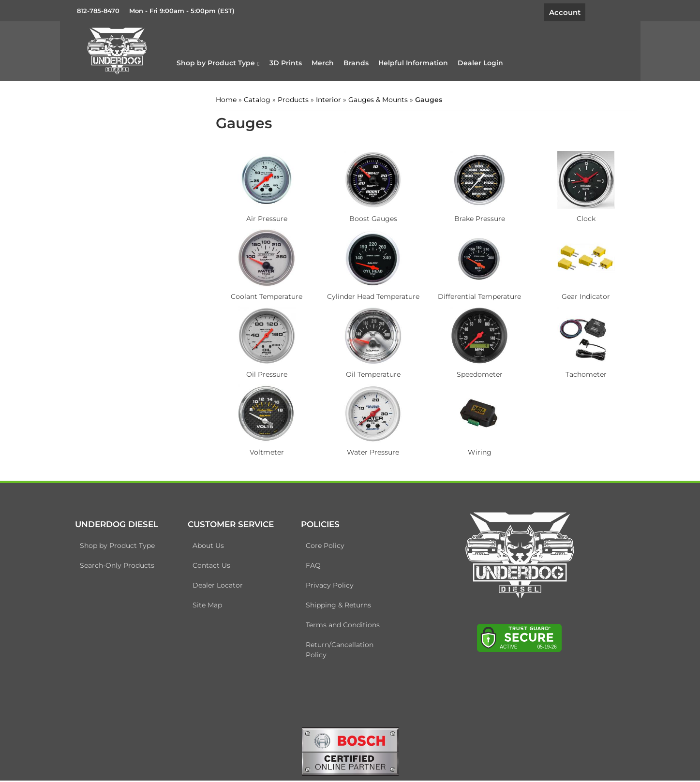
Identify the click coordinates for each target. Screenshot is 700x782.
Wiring (472, 451)
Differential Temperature (473, 295)
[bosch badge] (350, 752)
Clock (576, 217)
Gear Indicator (576, 295)
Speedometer (472, 373)
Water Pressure (369, 451)
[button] (227, 62)
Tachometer (576, 373)
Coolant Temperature (265, 295)
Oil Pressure (265, 373)
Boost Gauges (369, 217)
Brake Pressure (472, 217)
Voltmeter (265, 451)
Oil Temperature (369, 373)
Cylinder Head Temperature (369, 295)
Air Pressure (265, 217)
